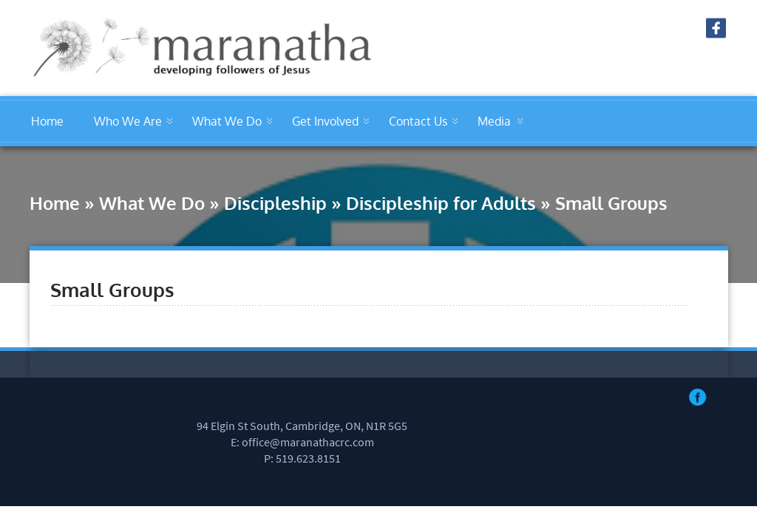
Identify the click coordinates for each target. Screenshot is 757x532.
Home (47, 121)
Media (494, 121)
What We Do (227, 121)
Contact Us (418, 121)
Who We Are (128, 121)
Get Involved (325, 121)
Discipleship (275, 203)
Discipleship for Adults (441, 203)
